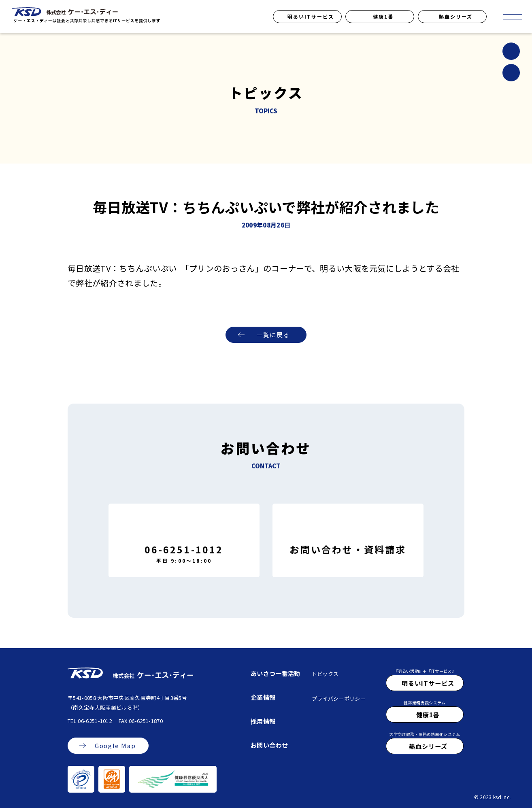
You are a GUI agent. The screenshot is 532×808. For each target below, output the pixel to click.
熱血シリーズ (456, 16)
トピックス (325, 674)
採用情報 (263, 721)
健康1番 (383, 16)
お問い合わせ (269, 745)
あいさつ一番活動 (276, 673)
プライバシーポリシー (339, 698)
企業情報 (263, 697)
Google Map (115, 746)
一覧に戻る (273, 335)
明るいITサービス (311, 16)
